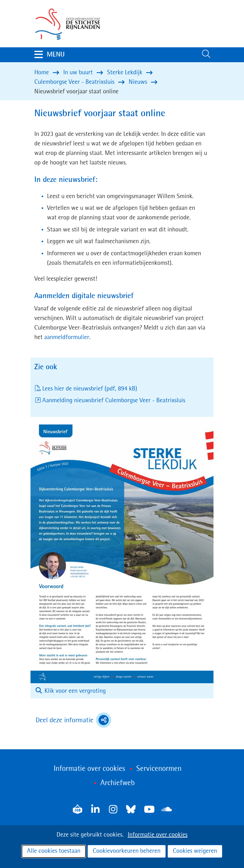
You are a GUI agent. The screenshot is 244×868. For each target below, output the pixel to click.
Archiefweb (118, 783)
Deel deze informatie (73, 720)
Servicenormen (159, 769)
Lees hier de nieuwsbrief (90, 389)
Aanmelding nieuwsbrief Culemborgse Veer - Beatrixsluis (114, 401)
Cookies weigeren (195, 851)
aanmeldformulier (67, 337)
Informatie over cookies (158, 835)
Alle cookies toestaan (54, 851)
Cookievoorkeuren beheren (127, 851)
